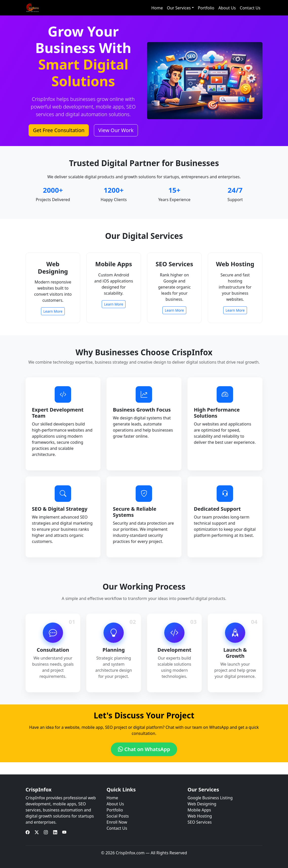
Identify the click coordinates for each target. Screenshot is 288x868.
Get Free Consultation (59, 130)
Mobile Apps (199, 810)
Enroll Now (117, 822)
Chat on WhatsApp (144, 749)
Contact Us (250, 8)
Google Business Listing (210, 798)
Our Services (179, 8)
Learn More (53, 311)
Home (157, 8)
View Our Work (116, 130)
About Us (227, 8)
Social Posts (118, 816)
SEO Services (200, 822)
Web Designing (202, 804)
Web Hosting (200, 816)
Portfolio (206, 8)
